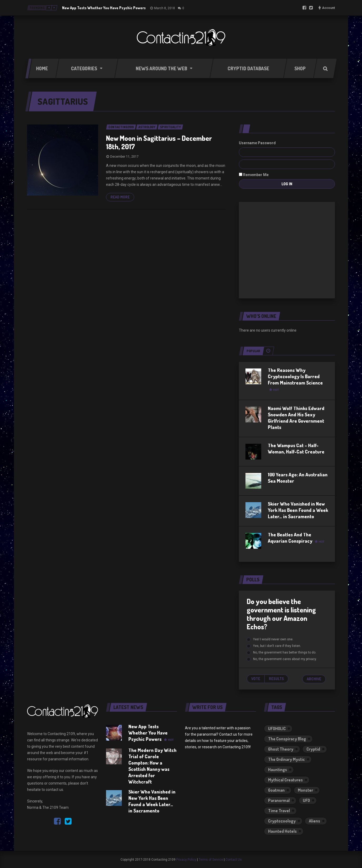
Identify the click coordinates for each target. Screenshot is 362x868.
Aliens (315, 821)
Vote (256, 679)
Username (248, 143)
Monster (305, 790)
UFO (306, 800)
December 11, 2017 (124, 157)
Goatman (276, 790)
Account (328, 8)
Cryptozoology (282, 821)
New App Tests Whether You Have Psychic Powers (104, 8)
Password (267, 143)
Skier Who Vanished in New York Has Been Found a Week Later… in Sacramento (298, 510)
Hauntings (278, 770)
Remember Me (254, 175)
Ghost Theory (281, 749)
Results (276, 679)
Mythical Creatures (285, 780)
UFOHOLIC (277, 729)
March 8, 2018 (165, 8)
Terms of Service (211, 860)
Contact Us (234, 860)
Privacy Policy (186, 860)
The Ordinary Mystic (286, 759)
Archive (314, 679)
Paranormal (279, 800)
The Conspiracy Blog (287, 739)
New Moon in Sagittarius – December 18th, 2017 (159, 142)
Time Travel (279, 811)
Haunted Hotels (282, 831)
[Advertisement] (287, 249)
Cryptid (313, 749)
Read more (120, 197)
